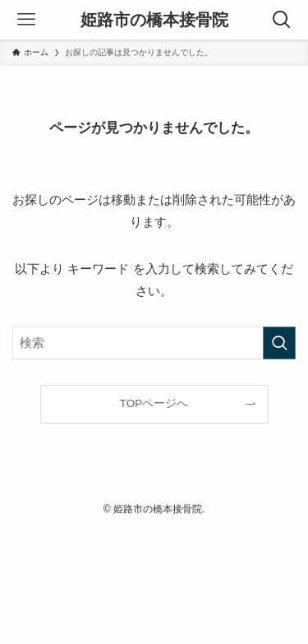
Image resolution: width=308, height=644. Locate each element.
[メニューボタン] (26, 20)
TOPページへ (154, 403)
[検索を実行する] (279, 343)
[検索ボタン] (282, 20)
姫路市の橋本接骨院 (154, 20)
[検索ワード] (154, 343)
